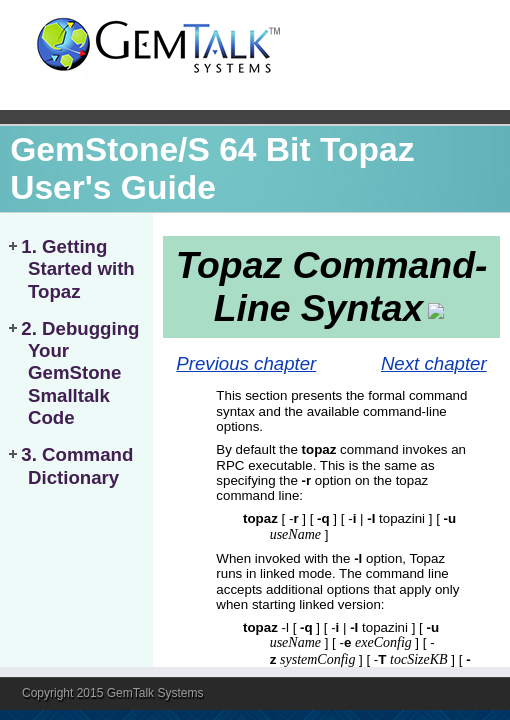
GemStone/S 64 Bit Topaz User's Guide (212, 168)
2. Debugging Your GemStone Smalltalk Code (80, 373)
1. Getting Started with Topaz (77, 269)
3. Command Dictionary (77, 465)
